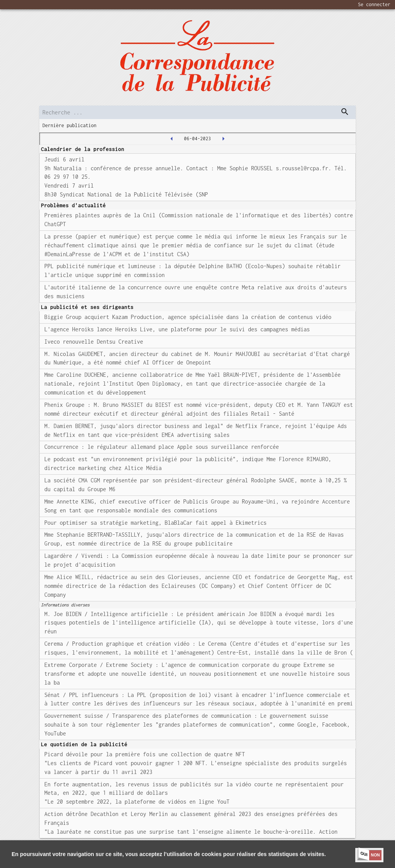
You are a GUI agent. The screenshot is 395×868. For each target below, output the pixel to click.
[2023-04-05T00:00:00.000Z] (172, 139)
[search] (197, 112)
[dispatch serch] (345, 112)
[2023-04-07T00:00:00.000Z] (223, 139)
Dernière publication (69, 125)
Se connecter (374, 4)
